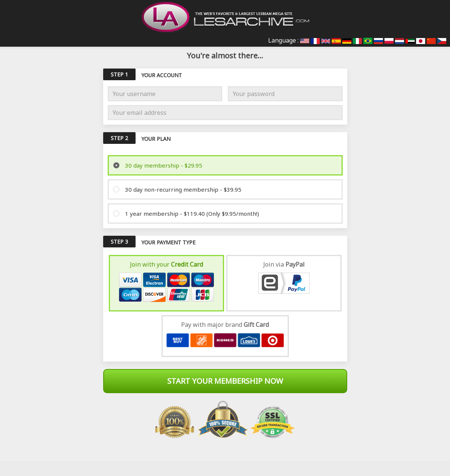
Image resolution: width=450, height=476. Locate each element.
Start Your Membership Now (225, 381)
